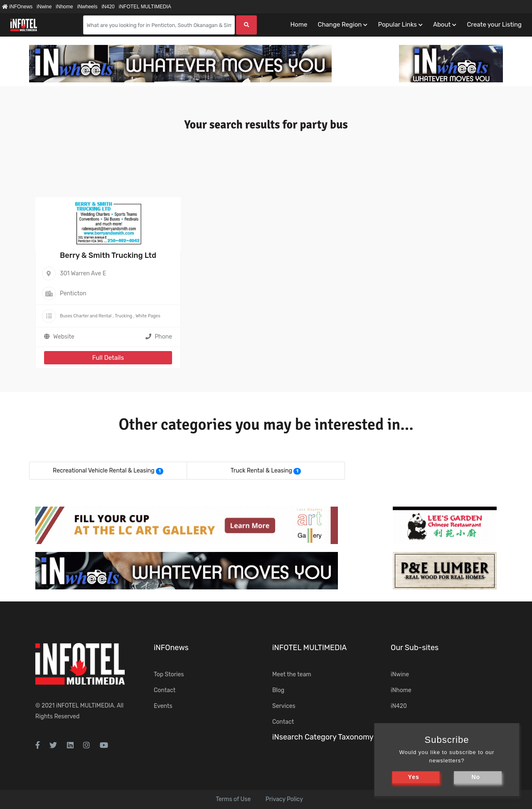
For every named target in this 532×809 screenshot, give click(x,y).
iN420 (108, 7)
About (442, 25)
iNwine (44, 7)
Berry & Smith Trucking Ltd (108, 255)
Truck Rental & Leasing (261, 471)
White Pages (148, 316)
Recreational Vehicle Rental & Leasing (104, 471)
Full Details (108, 358)
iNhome (64, 7)
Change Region (340, 25)
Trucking (123, 316)
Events (163, 706)
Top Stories (169, 674)
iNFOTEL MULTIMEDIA (145, 7)
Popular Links (397, 25)
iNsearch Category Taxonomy (323, 737)
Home (299, 25)
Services (284, 706)
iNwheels (87, 7)
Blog (278, 690)
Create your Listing (494, 25)
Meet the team (292, 674)
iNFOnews (17, 7)
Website (64, 337)
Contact (165, 690)
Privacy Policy (284, 799)
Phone (159, 337)
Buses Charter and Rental (86, 316)
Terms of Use (233, 799)
